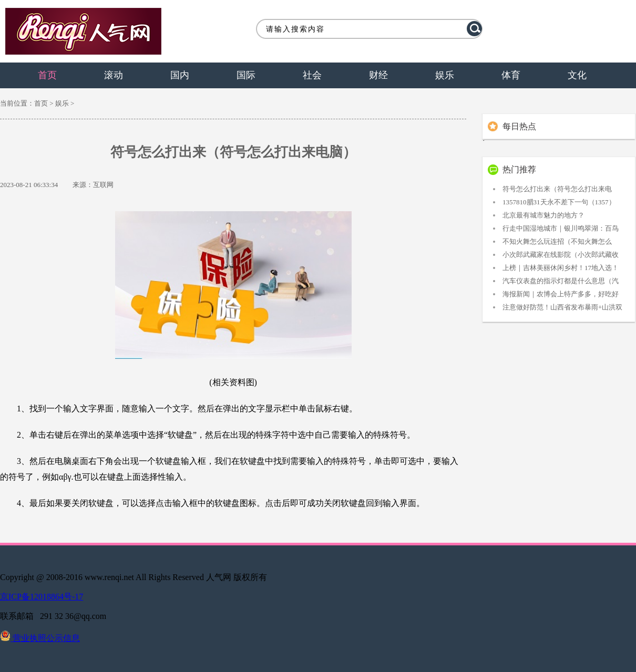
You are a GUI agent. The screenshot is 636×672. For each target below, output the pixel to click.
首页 (47, 75)
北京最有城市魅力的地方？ (543, 215)
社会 (312, 75)
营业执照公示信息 (40, 638)
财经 (378, 75)
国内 (180, 75)
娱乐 (445, 75)
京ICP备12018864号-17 (42, 597)
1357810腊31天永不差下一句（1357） (559, 202)
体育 (511, 75)
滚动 (114, 75)
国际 (246, 75)
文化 (577, 75)
